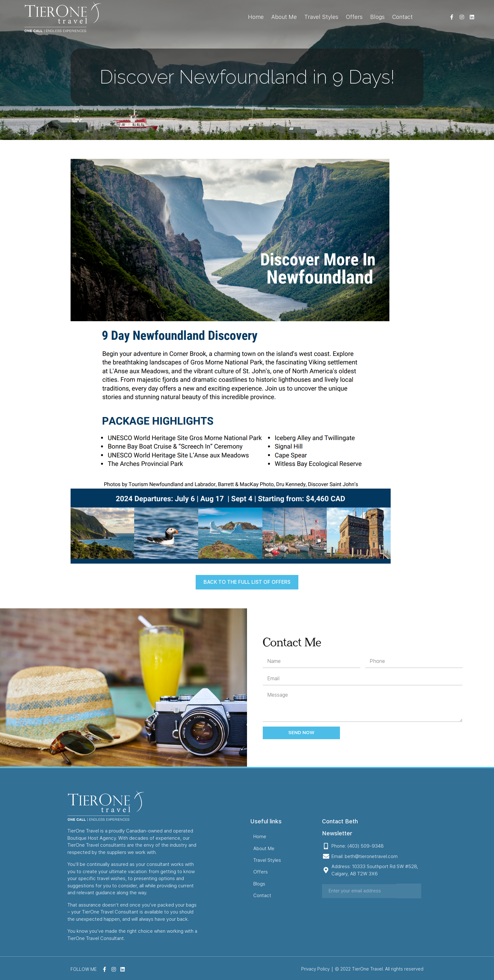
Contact (402, 17)
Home (256, 17)
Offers (354, 17)
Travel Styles (321, 17)
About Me (284, 17)
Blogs (377, 17)
